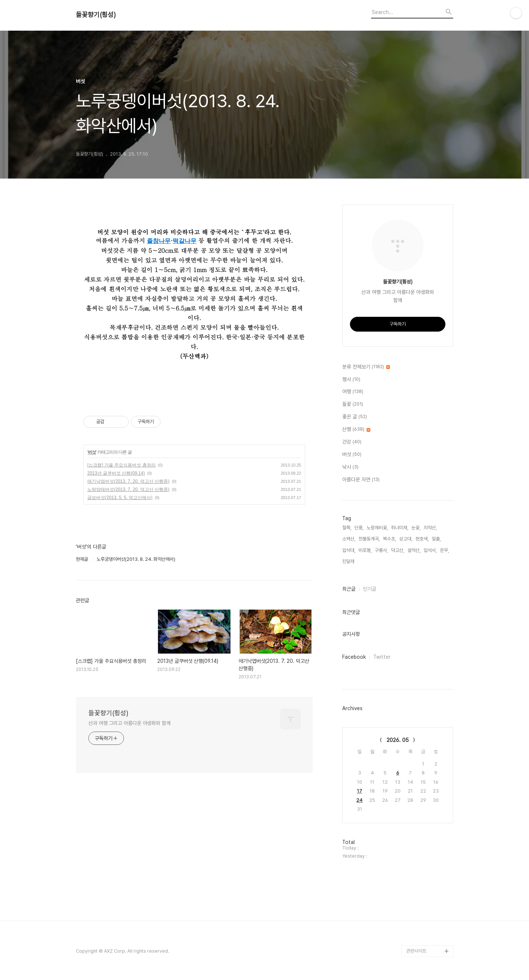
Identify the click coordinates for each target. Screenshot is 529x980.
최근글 (349, 589)
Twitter (382, 657)
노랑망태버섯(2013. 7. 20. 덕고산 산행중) (128, 489)
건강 (352, 442)
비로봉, (365, 550)
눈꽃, (416, 528)
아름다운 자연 (361, 480)
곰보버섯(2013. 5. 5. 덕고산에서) (120, 498)
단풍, (359, 528)
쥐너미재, (400, 528)
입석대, (349, 550)
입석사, (430, 550)
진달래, (349, 561)
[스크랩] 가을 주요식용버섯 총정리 (122, 465)
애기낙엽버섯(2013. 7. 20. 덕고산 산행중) (128, 481)
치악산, (430, 528)
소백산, (349, 539)
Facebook (354, 657)
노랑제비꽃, (377, 528)
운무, (444, 550)
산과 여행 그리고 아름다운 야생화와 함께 (129, 723)
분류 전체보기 (366, 367)
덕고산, (398, 550)
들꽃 (353, 404)
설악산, (414, 550)
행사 (351, 380)
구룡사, (381, 550)
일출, (436, 539)
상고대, (406, 539)
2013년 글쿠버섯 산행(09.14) (116, 473)
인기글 (370, 589)
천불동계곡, (369, 539)
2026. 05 (398, 740)
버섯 (92, 452)
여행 (353, 392)
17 (360, 791)
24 (359, 800)
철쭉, (347, 528)
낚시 (350, 467)
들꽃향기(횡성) (96, 15)
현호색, (422, 539)
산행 (356, 430)
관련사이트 (416, 951)
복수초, (390, 539)
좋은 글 (355, 417)
